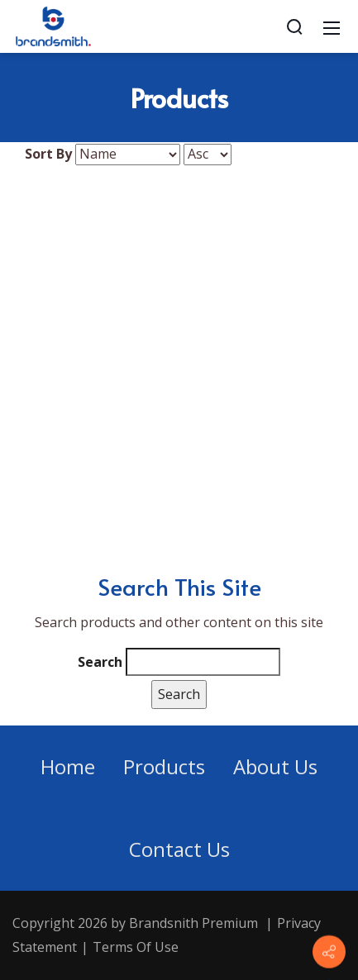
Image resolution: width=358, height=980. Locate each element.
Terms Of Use (136, 947)
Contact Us (179, 849)
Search (100, 662)
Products (164, 766)
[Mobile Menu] (332, 26)
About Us (275, 766)
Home (68, 766)
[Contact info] (329, 952)
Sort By (48, 154)
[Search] (294, 26)
